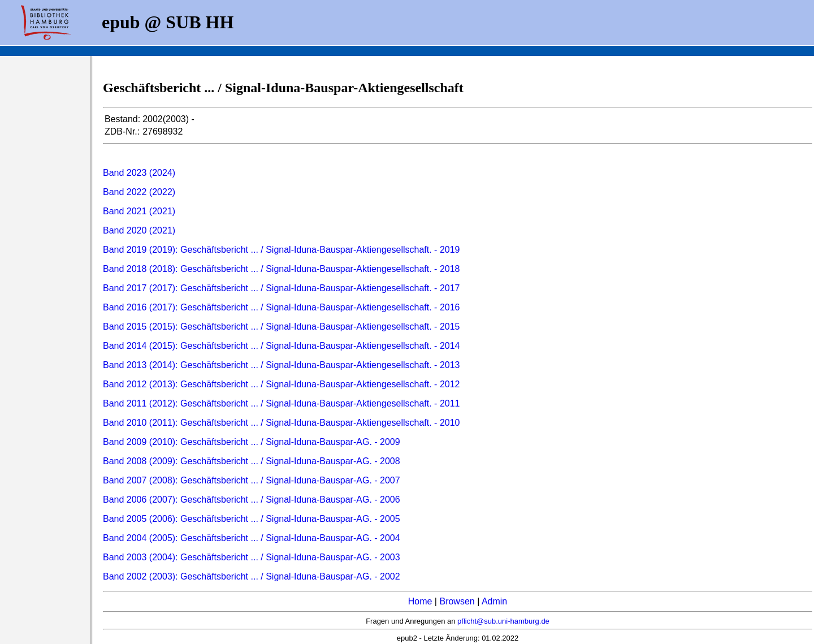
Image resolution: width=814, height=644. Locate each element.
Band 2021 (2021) (139, 211)
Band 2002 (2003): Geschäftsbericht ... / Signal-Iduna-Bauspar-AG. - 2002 (252, 576)
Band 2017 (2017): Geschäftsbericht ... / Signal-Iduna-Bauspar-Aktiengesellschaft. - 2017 (281, 288)
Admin (494, 601)
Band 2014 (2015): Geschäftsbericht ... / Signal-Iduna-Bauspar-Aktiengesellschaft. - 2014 (281, 346)
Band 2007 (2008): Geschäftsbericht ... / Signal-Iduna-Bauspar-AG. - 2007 (252, 480)
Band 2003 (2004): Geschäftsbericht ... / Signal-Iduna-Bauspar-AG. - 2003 (252, 557)
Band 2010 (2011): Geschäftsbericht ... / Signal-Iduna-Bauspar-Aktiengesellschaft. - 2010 (281, 423)
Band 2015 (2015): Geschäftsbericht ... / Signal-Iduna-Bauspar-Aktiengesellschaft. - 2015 (281, 327)
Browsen (457, 601)
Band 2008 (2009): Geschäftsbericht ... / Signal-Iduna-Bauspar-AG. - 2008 (252, 461)
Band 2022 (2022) (139, 192)
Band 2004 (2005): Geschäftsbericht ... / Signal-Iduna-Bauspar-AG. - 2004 (252, 538)
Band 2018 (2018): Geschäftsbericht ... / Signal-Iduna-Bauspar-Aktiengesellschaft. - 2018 (281, 269)
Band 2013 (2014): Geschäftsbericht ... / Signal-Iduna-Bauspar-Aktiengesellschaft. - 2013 (281, 365)
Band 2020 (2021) (139, 230)
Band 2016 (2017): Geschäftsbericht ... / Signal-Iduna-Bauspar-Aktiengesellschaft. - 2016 (281, 307)
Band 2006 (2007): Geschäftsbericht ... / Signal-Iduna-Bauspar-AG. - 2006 (252, 500)
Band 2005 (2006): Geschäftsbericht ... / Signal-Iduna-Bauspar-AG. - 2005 (252, 519)
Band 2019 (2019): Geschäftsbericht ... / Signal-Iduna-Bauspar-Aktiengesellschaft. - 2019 (281, 250)
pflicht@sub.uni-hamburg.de (503, 621)
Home (420, 601)
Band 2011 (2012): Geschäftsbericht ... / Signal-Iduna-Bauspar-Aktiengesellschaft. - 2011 (281, 403)
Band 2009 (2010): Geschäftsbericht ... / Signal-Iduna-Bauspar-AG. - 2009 (252, 442)
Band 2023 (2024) (139, 173)
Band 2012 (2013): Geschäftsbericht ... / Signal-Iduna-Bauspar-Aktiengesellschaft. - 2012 (281, 384)
